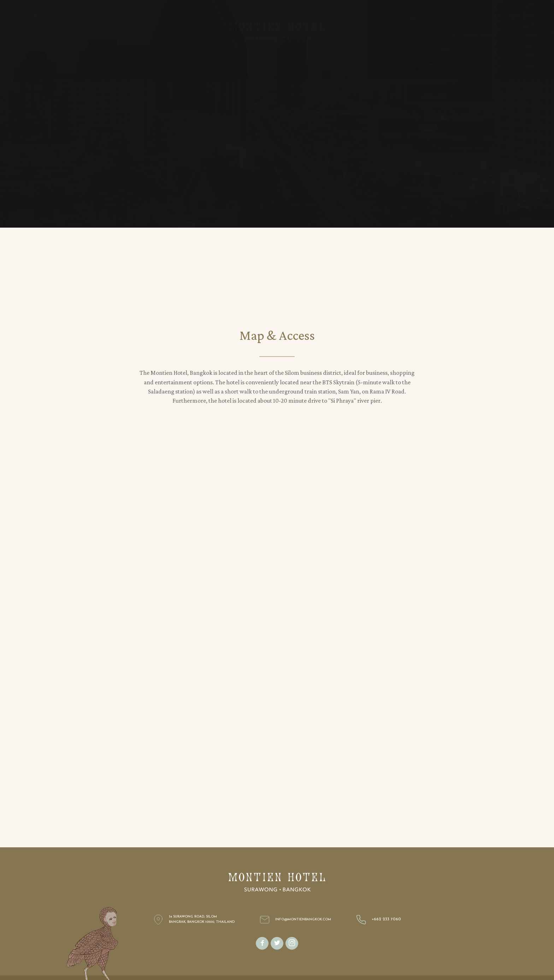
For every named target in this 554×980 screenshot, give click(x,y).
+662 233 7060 (386, 919)
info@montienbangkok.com (303, 919)
